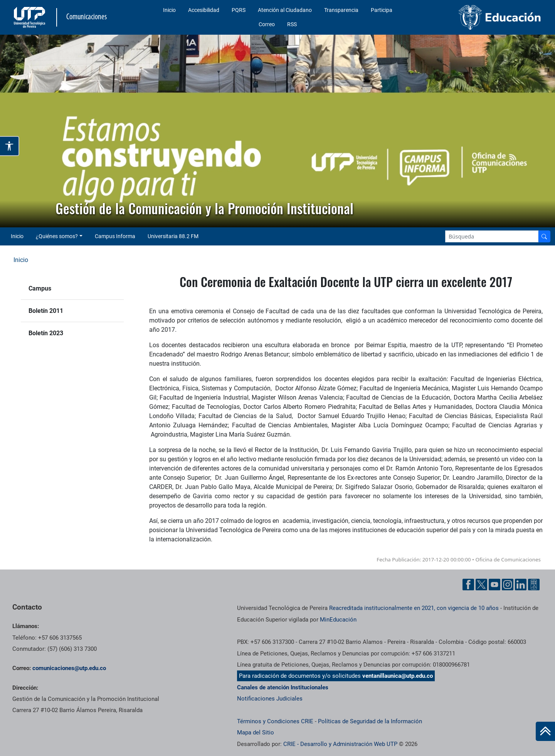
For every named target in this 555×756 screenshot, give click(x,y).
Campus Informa (115, 236)
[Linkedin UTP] (521, 585)
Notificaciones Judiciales (270, 699)
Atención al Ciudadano (285, 10)
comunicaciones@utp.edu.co (69, 668)
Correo (267, 24)
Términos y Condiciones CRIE (275, 721)
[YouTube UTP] (494, 585)
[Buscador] (544, 236)
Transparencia (341, 10)
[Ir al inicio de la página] (545, 731)
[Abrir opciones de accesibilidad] (10, 146)
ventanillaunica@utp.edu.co (398, 676)
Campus (40, 288)
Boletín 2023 (46, 333)
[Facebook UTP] (468, 585)
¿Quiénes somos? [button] (57, 236)
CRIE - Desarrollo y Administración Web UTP (340, 744)
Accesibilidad (204, 10)
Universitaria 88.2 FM (173, 236)
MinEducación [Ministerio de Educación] (338, 620)
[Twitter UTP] (481, 585)
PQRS (239, 10)
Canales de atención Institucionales (283, 687)
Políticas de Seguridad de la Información (370, 721)
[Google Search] (492, 236)
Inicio (169, 10)
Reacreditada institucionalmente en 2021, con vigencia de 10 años (414, 608)
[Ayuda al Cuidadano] (534, 585)
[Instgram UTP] (508, 585)
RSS (292, 24)
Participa (382, 10)
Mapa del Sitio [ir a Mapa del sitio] (256, 732)
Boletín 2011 (46, 311)
